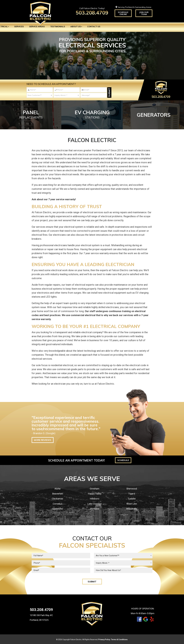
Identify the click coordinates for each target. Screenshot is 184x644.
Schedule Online (123, 13)
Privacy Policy (104, 639)
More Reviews (43, 439)
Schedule (123, 460)
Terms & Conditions (119, 639)
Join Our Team (144, 13)
